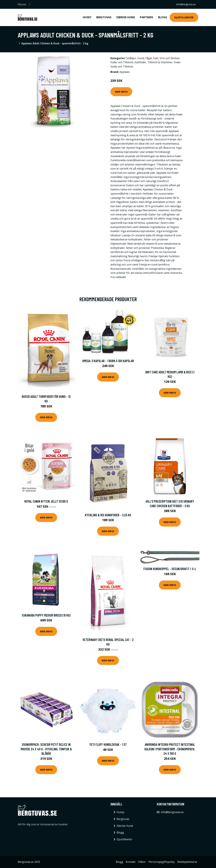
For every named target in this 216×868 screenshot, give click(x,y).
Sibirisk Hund (126, 17)
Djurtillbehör (184, 17)
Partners (147, 17)
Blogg (163, 17)
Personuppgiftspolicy (162, 862)
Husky (87, 17)
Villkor (142, 862)
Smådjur (131, 58)
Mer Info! (121, 92)
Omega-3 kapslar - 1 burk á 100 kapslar (108, 361)
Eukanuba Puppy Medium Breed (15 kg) (46, 615)
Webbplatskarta (187, 862)
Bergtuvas (104, 17)
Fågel (149, 58)
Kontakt (131, 862)
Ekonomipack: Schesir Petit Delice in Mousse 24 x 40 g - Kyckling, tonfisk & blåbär (46, 749)
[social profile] (30, 4)
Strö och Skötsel (169, 58)
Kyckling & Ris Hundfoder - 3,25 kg (108, 515)
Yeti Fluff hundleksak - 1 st (108, 744)
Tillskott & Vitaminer (160, 62)
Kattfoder (140, 62)
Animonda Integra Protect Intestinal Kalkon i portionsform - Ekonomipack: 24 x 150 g (170, 749)
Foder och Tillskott (122, 62)
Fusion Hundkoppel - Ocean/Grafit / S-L (170, 569)
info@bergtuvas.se (186, 4)
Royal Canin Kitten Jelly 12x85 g (46, 501)
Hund (141, 58)
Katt (156, 58)
